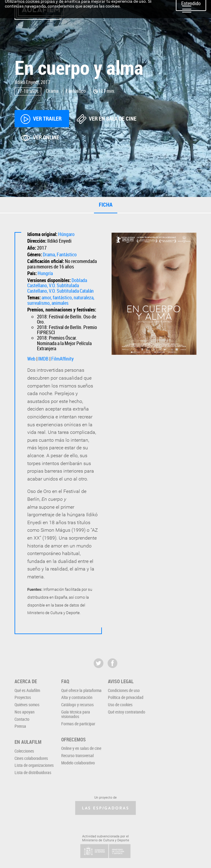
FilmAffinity (62, 359)
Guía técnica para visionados (76, 714)
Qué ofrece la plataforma (81, 690)
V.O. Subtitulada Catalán (71, 291)
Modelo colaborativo (78, 763)
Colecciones (24, 751)
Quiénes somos (27, 705)
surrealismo (39, 303)
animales (60, 303)
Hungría (45, 273)
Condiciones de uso (124, 690)
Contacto (22, 719)
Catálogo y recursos (77, 705)
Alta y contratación (77, 697)
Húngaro (66, 234)
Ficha (106, 205)
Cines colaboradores (31, 758)
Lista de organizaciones (34, 765)
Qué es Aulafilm (27, 690)
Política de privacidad (126, 697)
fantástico (62, 298)
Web (31, 359)
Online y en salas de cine (81, 748)
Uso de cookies (120, 705)
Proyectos (23, 697)
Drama (49, 254)
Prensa (20, 726)
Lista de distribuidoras (33, 772)
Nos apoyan (25, 712)
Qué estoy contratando (127, 712)
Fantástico (67, 254)
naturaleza (84, 298)
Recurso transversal (77, 755)
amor (46, 298)
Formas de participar (78, 724)
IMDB (43, 359)
